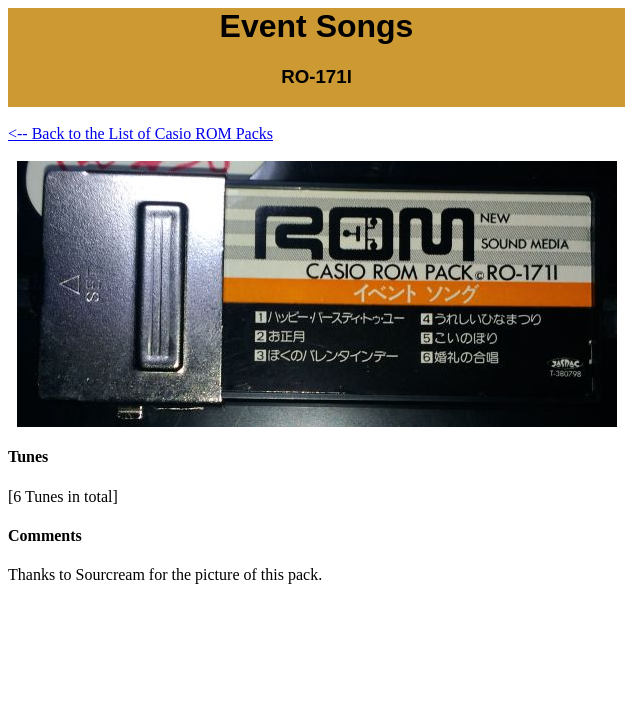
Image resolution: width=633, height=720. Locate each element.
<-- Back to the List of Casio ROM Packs (140, 133)
